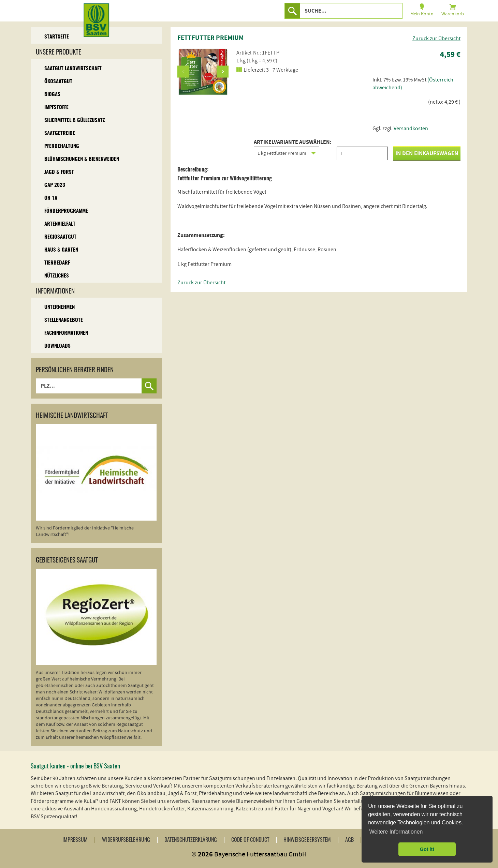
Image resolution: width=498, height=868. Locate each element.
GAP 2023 (55, 185)
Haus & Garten (61, 250)
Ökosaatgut (58, 82)
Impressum (75, 840)
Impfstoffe (56, 108)
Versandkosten (411, 129)
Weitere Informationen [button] (396, 832)
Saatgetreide (60, 133)
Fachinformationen (66, 333)
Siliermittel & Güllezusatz (75, 121)
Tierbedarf (57, 263)
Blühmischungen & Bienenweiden (82, 159)
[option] (203, 72)
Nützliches (57, 276)
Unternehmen (60, 307)
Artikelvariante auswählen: (293, 150)
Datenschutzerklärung (191, 840)
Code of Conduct (250, 840)
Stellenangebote (64, 320)
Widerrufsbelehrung (126, 840)
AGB (349, 840)
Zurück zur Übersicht (436, 39)
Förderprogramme (66, 211)
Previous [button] (183, 71)
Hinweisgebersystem (307, 840)
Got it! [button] (427, 849)
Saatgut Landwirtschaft (73, 69)
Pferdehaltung (62, 146)
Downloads (57, 346)
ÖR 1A (51, 198)
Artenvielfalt (60, 224)
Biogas (52, 95)
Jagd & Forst (59, 172)
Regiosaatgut (60, 237)
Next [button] (223, 71)
